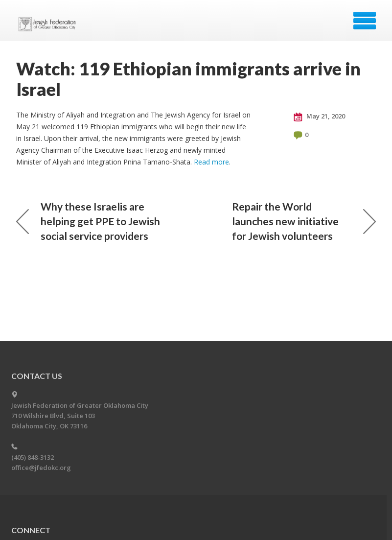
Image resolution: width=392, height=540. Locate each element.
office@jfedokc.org (41, 468)
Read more (211, 162)
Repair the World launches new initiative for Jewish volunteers (304, 221)
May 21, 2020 (319, 117)
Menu (365, 21)
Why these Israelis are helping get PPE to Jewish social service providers (88, 221)
